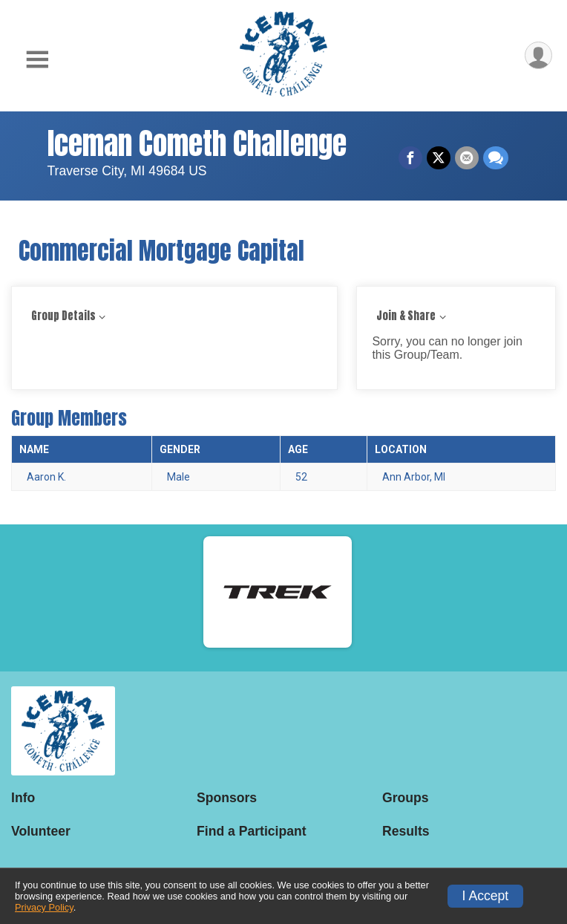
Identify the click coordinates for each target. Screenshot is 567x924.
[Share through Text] (496, 158)
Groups (406, 798)
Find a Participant (252, 831)
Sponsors (227, 798)
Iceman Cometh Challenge (197, 143)
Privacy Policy (44, 907)
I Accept (486, 896)
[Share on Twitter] (439, 158)
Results (406, 831)
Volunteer (41, 831)
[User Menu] (538, 55)
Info (23, 798)
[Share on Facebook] (410, 158)
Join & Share (406, 316)
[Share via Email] (467, 158)
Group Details (63, 316)
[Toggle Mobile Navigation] (37, 60)
